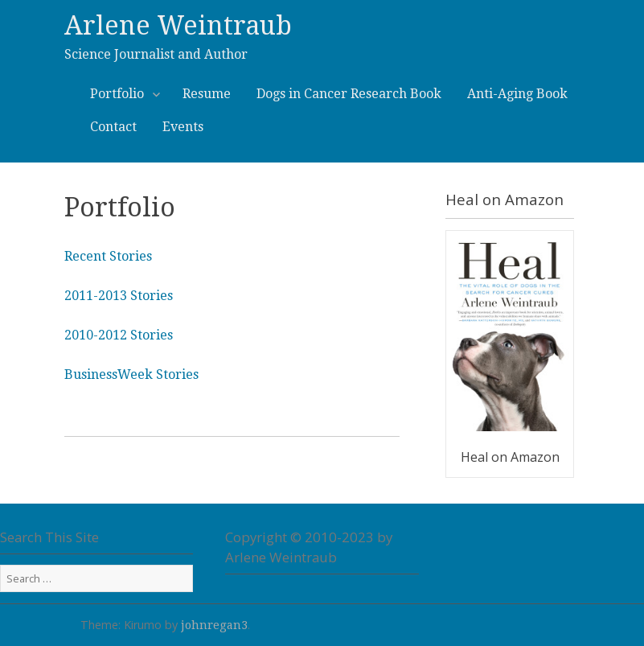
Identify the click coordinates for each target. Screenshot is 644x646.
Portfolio (123, 93)
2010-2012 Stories (119, 335)
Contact (113, 127)
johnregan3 (214, 625)
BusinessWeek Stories (131, 374)
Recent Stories (108, 256)
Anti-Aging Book (517, 94)
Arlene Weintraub (178, 26)
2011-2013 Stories (119, 296)
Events (183, 127)
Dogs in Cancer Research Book (349, 94)
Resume (207, 94)
